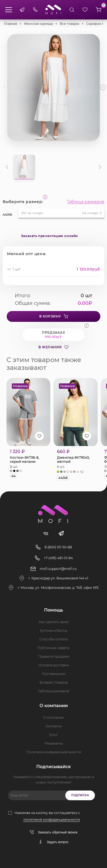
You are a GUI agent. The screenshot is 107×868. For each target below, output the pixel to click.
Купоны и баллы (53, 631)
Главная (11, 24)
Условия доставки (54, 665)
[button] (103, 87)
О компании (53, 717)
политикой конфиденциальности (52, 820)
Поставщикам (54, 674)
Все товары (69, 24)
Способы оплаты (53, 639)
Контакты (54, 726)
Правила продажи (54, 656)
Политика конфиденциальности (54, 752)
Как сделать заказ (54, 622)
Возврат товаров (54, 682)
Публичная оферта (53, 648)
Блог (54, 735)
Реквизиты (54, 743)
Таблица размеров (86, 202)
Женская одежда (38, 24)
